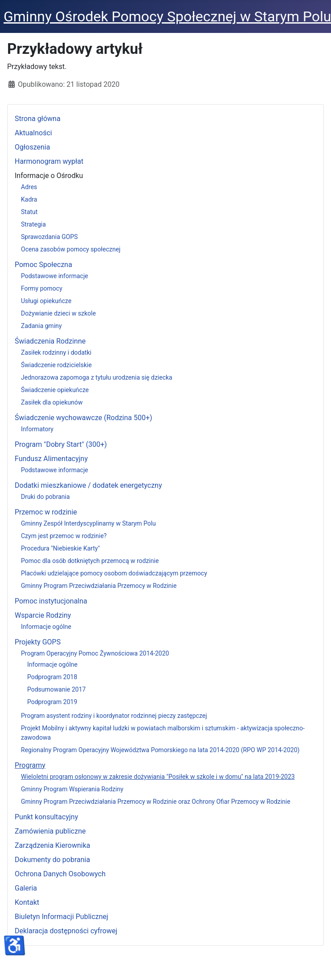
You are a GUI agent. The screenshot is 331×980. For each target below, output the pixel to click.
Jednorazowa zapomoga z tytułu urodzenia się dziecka (97, 377)
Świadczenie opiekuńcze (55, 390)
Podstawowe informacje (55, 276)
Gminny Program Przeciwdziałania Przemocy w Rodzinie (99, 586)
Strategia (33, 224)
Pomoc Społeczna (43, 265)
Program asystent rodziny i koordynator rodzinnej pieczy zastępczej (114, 716)
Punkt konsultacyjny (46, 817)
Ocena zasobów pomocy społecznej (71, 249)
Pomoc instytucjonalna (51, 601)
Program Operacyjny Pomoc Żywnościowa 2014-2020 (95, 653)
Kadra (29, 199)
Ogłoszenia (32, 147)
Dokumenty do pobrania (52, 860)
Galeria (26, 888)
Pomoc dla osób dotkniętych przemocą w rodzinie (90, 561)
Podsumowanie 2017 (56, 689)
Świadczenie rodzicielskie (56, 365)
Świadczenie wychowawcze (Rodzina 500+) (84, 418)
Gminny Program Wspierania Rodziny (72, 789)
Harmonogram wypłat (49, 161)
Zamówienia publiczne (50, 831)
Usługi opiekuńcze (46, 301)
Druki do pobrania (45, 497)
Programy (30, 765)
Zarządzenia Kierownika (52, 845)
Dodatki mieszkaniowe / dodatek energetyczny (88, 485)
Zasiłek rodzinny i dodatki (56, 352)
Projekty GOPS (38, 642)
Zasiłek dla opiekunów (52, 402)
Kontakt (27, 902)
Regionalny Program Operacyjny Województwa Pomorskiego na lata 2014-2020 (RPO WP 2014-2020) (160, 750)
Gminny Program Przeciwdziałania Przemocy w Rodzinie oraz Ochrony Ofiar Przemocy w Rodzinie (156, 802)
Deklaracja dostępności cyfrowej (66, 931)
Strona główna (38, 119)
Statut (29, 212)
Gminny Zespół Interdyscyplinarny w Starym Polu (88, 523)
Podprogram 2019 (52, 702)
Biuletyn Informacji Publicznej (61, 917)
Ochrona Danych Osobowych (60, 874)
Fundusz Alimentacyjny (51, 459)
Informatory (37, 429)
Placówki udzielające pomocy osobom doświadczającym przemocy (114, 573)
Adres (29, 187)
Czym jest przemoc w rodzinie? (64, 536)
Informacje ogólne (46, 627)
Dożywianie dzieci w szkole (58, 313)
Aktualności (33, 133)
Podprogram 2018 (52, 677)
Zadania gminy (41, 326)
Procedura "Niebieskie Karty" (60, 548)
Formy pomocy (42, 288)
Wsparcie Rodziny (43, 615)
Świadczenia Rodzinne (50, 341)
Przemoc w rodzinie (46, 512)
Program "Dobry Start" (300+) (61, 444)
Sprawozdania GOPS (49, 237)
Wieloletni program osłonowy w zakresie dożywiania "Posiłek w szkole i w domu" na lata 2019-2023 (158, 777)
